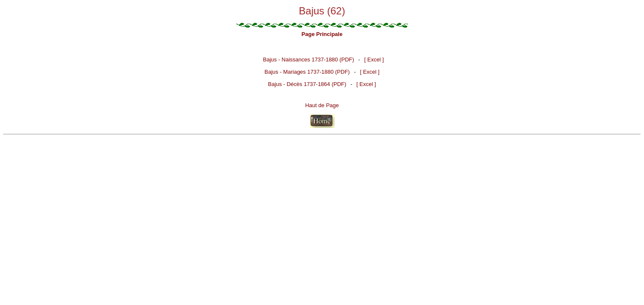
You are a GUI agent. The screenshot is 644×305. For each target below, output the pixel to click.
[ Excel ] (374, 60)
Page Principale (322, 34)
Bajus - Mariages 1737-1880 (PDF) (307, 72)
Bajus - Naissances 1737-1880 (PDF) (309, 60)
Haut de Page (322, 105)
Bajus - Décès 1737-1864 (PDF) (307, 84)
